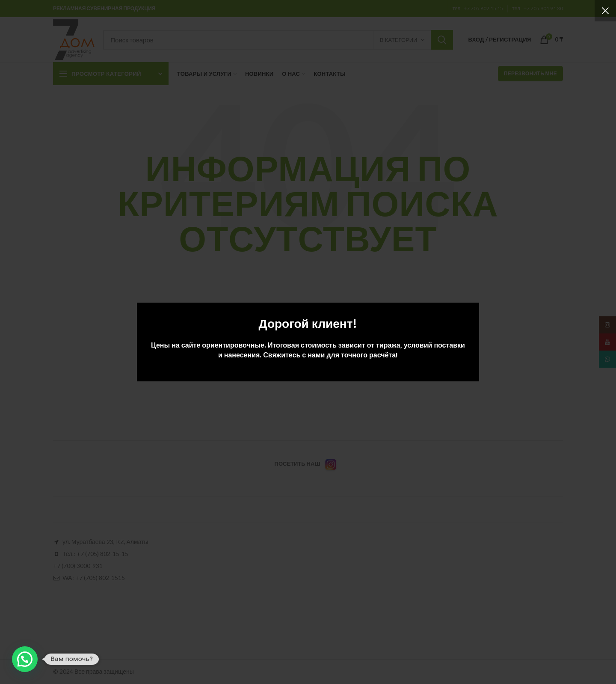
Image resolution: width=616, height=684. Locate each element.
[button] (25, 659)
